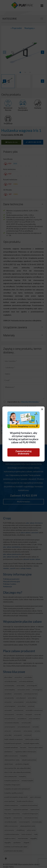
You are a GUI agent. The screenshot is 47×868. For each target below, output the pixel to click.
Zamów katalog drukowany (23, 452)
